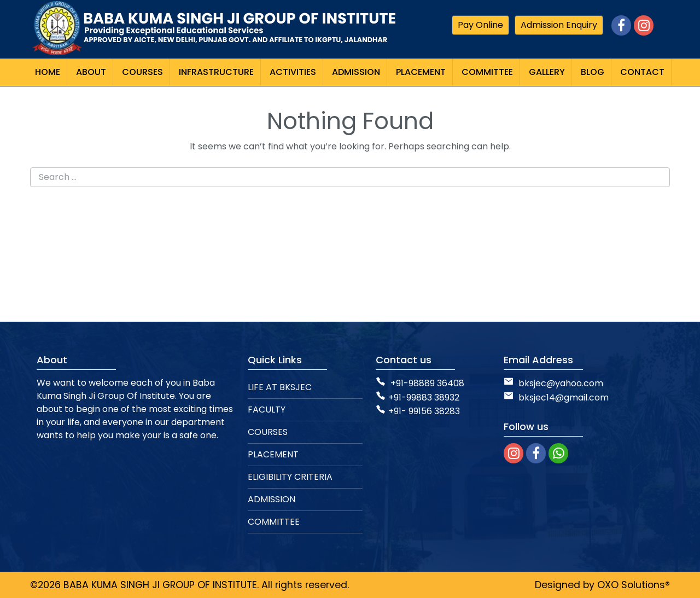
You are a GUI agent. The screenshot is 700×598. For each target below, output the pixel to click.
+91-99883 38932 (418, 397)
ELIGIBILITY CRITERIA (290, 477)
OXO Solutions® (634, 585)
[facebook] (536, 453)
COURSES (268, 432)
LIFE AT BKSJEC (280, 387)
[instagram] (514, 453)
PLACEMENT (273, 454)
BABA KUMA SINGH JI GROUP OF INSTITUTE (160, 585)
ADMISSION (272, 499)
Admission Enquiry (559, 25)
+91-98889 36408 (427, 383)
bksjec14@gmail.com (556, 397)
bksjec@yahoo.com (561, 383)
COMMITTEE (274, 522)
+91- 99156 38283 (418, 411)
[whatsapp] (558, 453)
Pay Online (480, 25)
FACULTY (267, 410)
